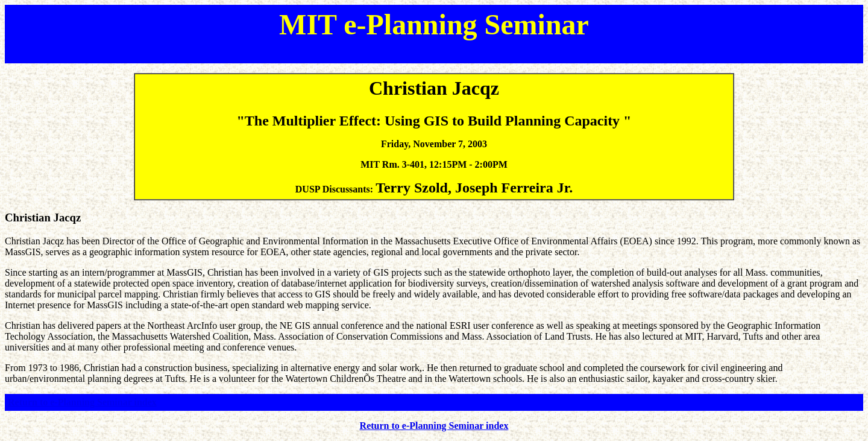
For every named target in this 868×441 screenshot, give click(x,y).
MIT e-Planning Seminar (434, 24)
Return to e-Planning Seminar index (82, 402)
